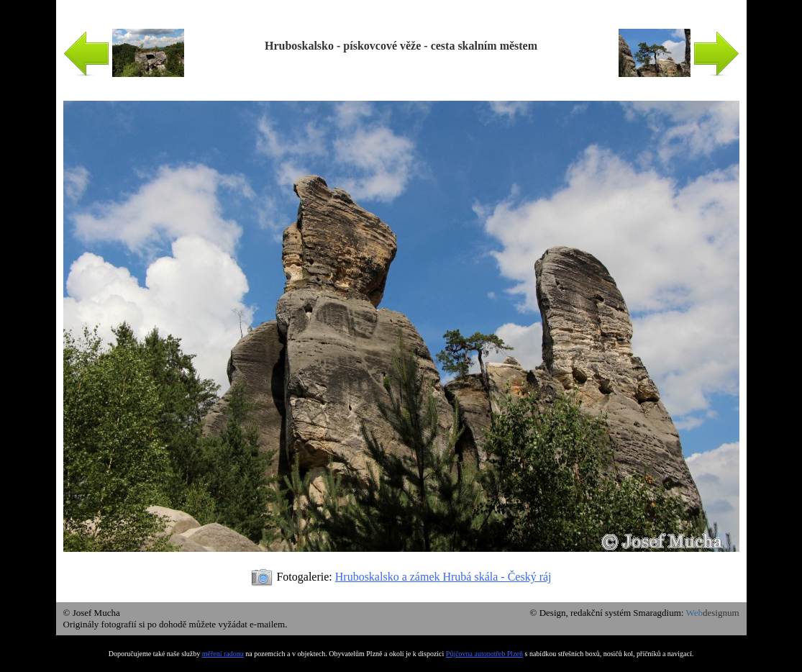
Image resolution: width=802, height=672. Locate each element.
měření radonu (223, 654)
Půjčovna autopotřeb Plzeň (484, 654)
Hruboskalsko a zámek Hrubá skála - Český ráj (443, 577)
